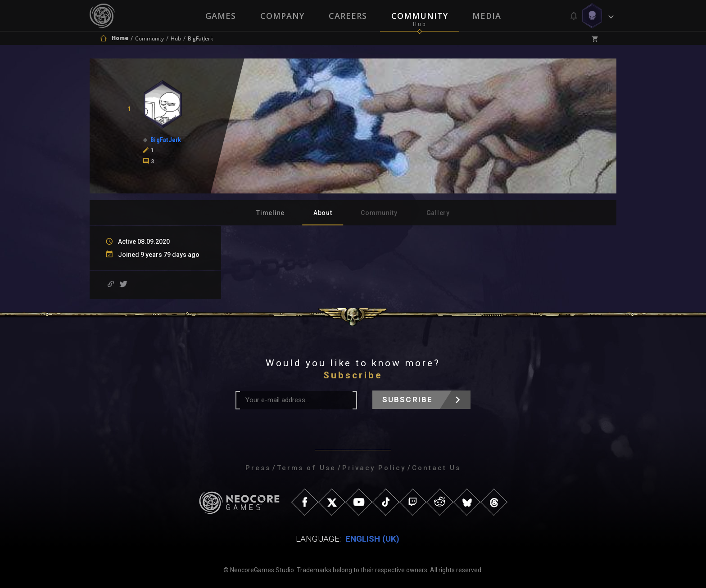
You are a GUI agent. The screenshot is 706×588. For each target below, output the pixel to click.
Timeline (270, 213)
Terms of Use (306, 468)
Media (487, 16)
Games (221, 16)
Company (282, 16)
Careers (348, 16)
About (323, 213)
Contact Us (436, 468)
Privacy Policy (374, 468)
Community (420, 16)
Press (258, 468)
